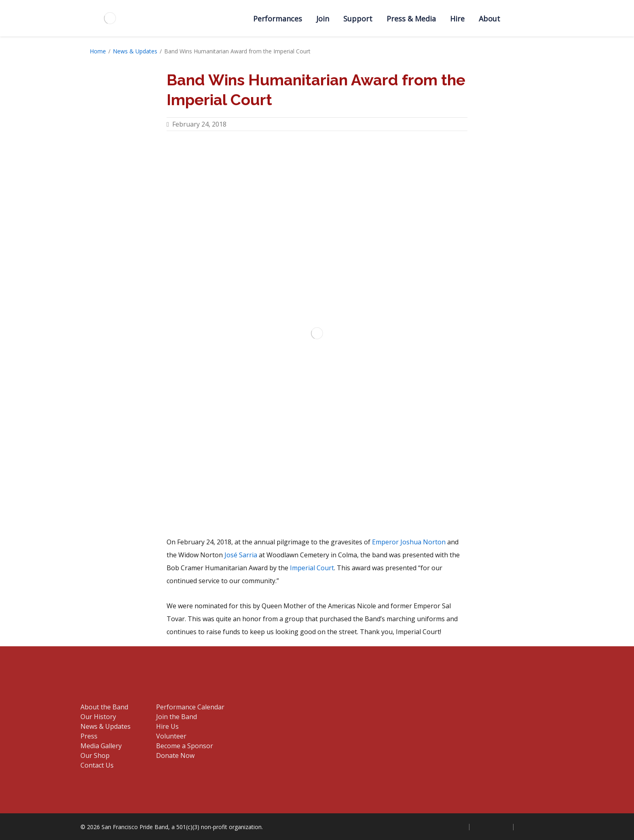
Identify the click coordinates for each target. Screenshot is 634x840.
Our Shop (95, 755)
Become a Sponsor (185, 746)
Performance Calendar (190, 707)
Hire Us (167, 726)
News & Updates (135, 51)
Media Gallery (101, 746)
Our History (98, 717)
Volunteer (171, 736)
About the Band (104, 707)
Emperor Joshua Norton (409, 542)
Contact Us (97, 765)
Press (89, 736)
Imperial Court (312, 568)
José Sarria (241, 555)
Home (98, 51)
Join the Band (176, 717)
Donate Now (175, 755)
